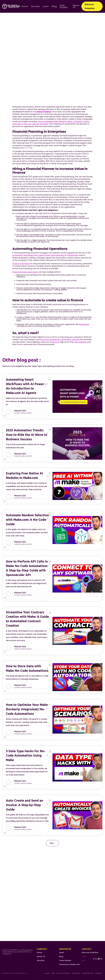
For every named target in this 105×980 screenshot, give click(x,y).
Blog (54, 6)
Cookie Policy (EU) (88, 973)
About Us (76, 6)
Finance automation (21, 264)
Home (25, 6)
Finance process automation (25, 272)
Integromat (84, 324)
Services (35, 6)
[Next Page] (52, 843)
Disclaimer (98, 973)
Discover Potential (90, 6)
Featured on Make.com (70, 964)
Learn (46, 6)
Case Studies (64, 6)
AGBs (53, 973)
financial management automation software (60, 340)
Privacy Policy (76, 973)
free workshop (80, 342)
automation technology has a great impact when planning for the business (45, 255)
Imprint (47, 973)
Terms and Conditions (63, 973)
